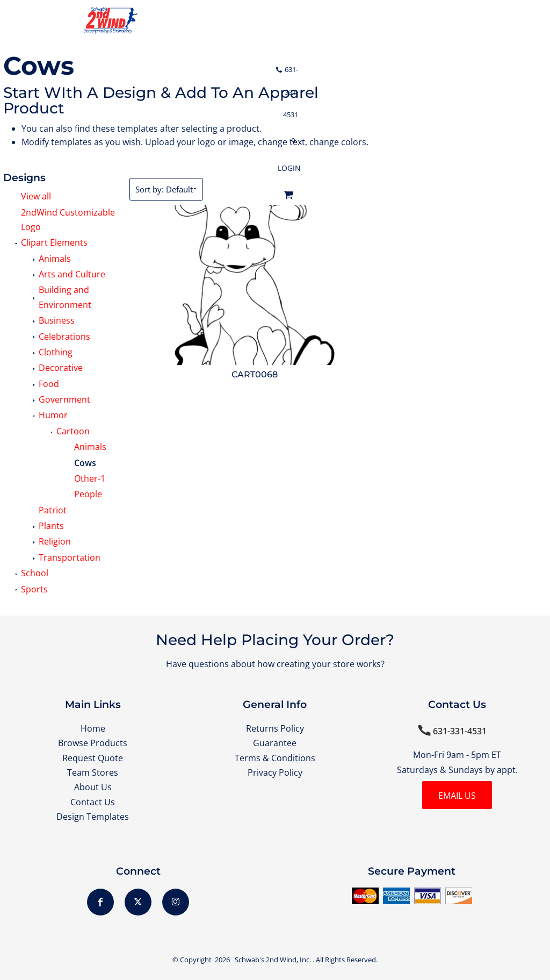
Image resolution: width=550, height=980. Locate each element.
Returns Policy (275, 728)
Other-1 (90, 478)
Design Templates (93, 817)
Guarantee (275, 743)
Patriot (53, 510)
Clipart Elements (54, 242)
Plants (51, 526)
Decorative (61, 368)
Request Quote (93, 758)
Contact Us (93, 802)
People (88, 494)
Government (64, 399)
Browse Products (93, 743)
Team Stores (93, 772)
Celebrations (64, 337)
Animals (55, 259)
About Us (93, 787)
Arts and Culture (72, 274)
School (35, 573)
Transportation (70, 557)
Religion (55, 541)
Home (93, 728)
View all (36, 196)
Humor (53, 415)
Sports (34, 589)
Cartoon (73, 431)
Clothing (56, 352)
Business (57, 320)
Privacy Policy (275, 772)
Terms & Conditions (275, 758)
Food (49, 384)
